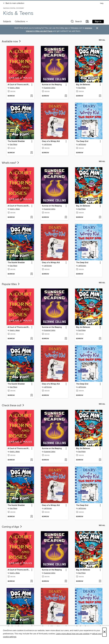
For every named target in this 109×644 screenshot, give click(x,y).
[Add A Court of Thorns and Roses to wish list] (32, 96)
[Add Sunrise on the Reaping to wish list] (66, 96)
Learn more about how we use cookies (73, 634)
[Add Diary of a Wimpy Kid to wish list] (66, 153)
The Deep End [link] (82, 141)
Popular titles (11, 284)
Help (102, 3)
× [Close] (104, 632)
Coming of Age (12, 527)
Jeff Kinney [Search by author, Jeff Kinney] (48, 144)
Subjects (7, 22)
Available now (12, 42)
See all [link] (102, 40)
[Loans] (87, 22)
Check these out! (13, 405)
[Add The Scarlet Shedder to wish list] (32, 153)
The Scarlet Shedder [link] (16, 141)
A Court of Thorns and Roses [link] (19, 85)
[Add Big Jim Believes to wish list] (100, 96)
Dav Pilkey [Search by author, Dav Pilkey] (82, 88)
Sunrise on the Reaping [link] (52, 85)
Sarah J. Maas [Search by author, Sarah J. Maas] (15, 88)
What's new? (11, 163)
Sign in (98, 22)
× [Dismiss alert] (97, 28)
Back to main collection (14, 3)
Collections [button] (21, 22)
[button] (76, 22)
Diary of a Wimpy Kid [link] (51, 141)
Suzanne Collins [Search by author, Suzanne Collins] (50, 88)
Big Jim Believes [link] (83, 85)
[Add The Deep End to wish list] (100, 153)
